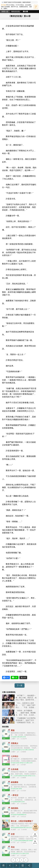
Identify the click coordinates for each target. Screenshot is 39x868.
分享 (29, 865)
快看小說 (5, 11)
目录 (23, 865)
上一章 (10, 865)
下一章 (20, 686)
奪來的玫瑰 (15, 11)
